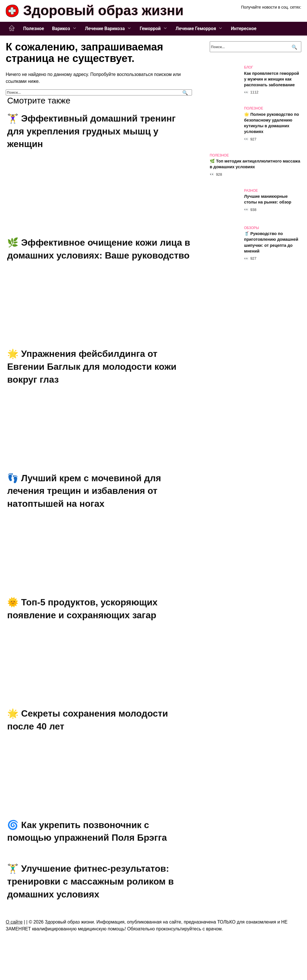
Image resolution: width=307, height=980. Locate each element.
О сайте (14, 935)
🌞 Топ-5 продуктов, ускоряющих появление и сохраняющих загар (83, 622)
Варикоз (61, 29)
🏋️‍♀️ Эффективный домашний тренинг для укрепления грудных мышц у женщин (92, 131)
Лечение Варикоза (105, 29)
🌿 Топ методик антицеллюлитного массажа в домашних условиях (255, 164)
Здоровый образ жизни (103, 10)
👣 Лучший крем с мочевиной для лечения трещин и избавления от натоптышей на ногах (84, 504)
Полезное (34, 29)
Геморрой (150, 29)
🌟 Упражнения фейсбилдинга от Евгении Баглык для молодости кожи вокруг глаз (92, 380)
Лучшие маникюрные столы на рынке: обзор (268, 199)
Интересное (244, 29)
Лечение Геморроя (196, 29)
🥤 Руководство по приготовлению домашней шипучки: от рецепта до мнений (271, 242)
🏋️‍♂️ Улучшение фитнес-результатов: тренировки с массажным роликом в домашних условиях (91, 894)
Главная (12, 28)
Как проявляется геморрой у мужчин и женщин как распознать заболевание (272, 79)
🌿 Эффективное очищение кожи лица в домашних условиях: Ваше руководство (95, 255)
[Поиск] (184, 92)
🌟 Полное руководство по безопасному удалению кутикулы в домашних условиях (272, 123)
